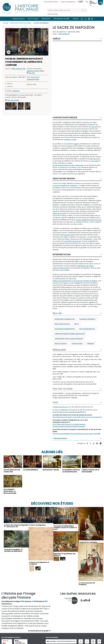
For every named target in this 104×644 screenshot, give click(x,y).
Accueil (6, 23)
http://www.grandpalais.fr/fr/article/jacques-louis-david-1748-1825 (77, 434)
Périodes (45, 19)
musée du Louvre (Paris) (35, 71)
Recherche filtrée (61, 19)
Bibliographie (59, 350)
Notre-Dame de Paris (62, 324)
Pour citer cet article (63, 389)
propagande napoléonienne (65, 329)
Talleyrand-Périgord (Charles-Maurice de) (70, 334)
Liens (55, 402)
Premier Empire (77, 343)
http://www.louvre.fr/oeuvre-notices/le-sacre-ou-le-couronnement (77, 417)
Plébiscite (91, 343)
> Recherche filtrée (52, 14)
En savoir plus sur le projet (38, 631)
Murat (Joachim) (61, 343)
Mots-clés (32, 19)
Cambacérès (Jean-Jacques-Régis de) (69, 339)
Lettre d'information (51, 2)
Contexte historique (65, 117)
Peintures (16, 91)
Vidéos (76, 19)
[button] (11, 106)
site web (32, 73)
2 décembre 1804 (33, 79)
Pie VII (76, 324)
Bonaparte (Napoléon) (87, 319)
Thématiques (18, 19)
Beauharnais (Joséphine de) (65, 319)
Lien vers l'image (13, 100)
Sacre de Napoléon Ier (87, 329)
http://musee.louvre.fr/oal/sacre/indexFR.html (69, 412)
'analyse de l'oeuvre (60, 407)
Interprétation (62, 254)
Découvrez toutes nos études (21, 23)
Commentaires (60, 438)
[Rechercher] (65, 10)
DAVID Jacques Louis (18, 69)
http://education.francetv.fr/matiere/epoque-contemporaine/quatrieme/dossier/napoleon (69, 425)
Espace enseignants (68, 2)
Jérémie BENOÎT (64, 34)
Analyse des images (64, 178)
